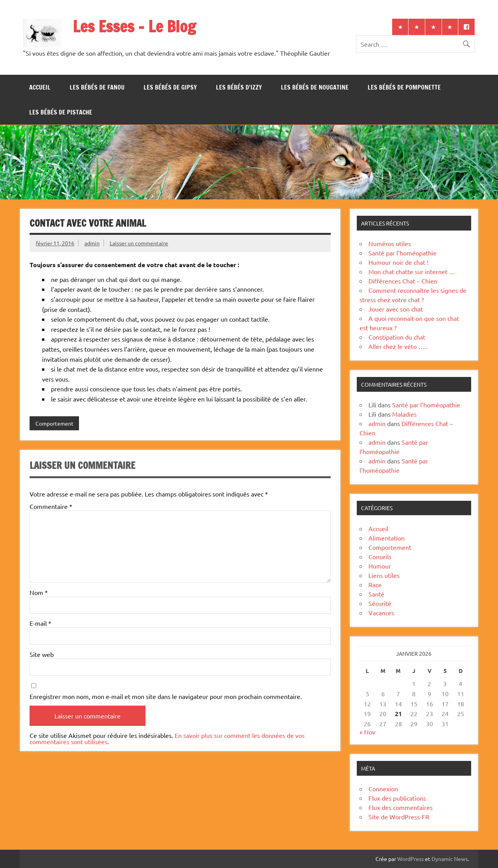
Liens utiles (384, 575)
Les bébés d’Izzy (239, 87)
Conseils (380, 556)
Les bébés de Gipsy (170, 87)
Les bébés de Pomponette (404, 87)
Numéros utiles (390, 243)
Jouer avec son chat (396, 309)
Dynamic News (450, 859)
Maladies (404, 414)
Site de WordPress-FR (399, 817)
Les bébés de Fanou (97, 87)
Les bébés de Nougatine (315, 87)
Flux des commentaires (401, 807)
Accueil (40, 87)
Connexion (383, 789)
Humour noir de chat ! (398, 262)
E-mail (40, 623)
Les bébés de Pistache (61, 112)
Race (375, 585)
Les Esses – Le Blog (134, 26)
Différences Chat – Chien (403, 281)
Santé (376, 594)
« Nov (367, 732)
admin (92, 243)
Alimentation (387, 538)
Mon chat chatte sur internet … (412, 271)
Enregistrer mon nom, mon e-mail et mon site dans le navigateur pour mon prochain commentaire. (166, 696)
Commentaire (51, 506)
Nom (39, 592)
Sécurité (380, 603)
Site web (42, 654)
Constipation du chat (397, 337)
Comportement (54, 423)
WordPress (410, 859)
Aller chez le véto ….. (398, 346)
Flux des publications (397, 798)
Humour (380, 566)
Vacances (381, 613)
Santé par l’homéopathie (402, 253)
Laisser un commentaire (139, 243)
